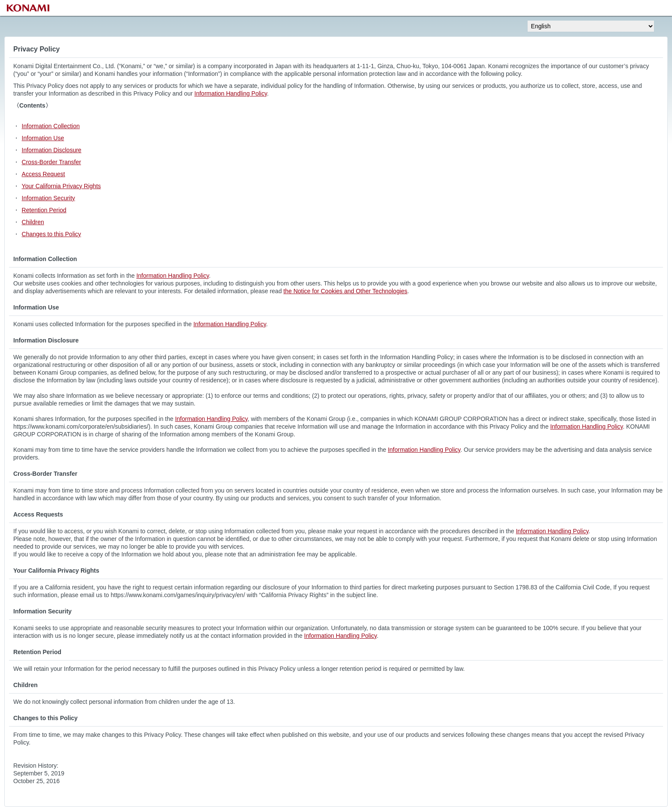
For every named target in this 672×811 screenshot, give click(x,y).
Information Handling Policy (231, 93)
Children (33, 222)
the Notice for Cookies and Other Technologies (345, 291)
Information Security (49, 198)
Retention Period (44, 210)
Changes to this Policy (52, 234)
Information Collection (51, 126)
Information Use (43, 138)
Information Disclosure (52, 150)
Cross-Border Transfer (51, 162)
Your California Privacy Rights (61, 186)
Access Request (43, 174)
